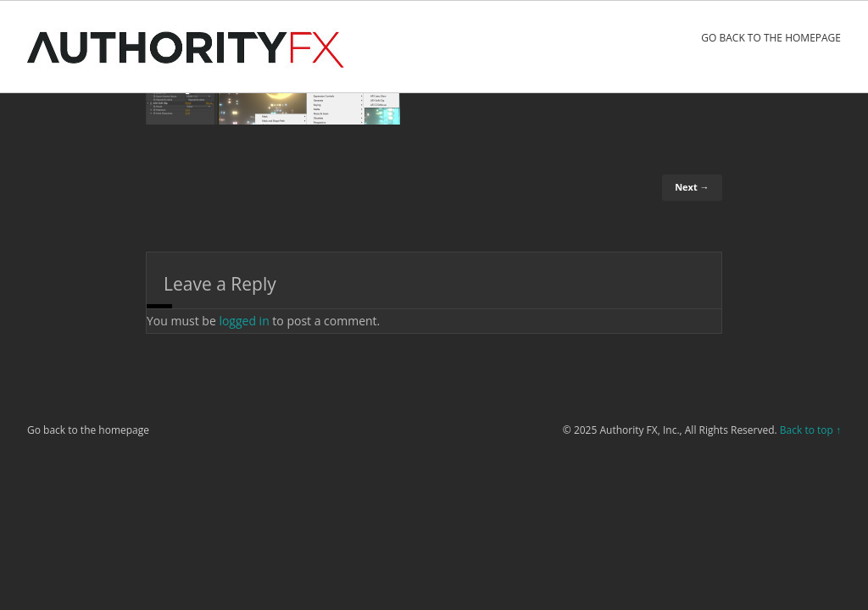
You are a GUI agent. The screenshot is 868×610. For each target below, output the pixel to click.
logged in (244, 321)
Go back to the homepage (771, 38)
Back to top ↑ (810, 430)
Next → (692, 187)
